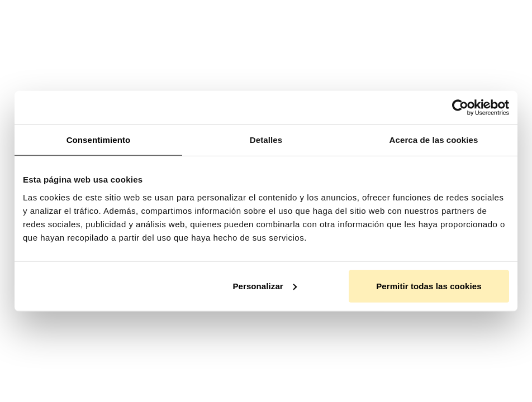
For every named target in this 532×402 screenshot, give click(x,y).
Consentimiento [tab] (99, 140)
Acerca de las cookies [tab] (434, 140)
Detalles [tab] (266, 140)
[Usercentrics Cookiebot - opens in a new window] (460, 108)
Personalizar (264, 286)
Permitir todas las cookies (429, 286)
